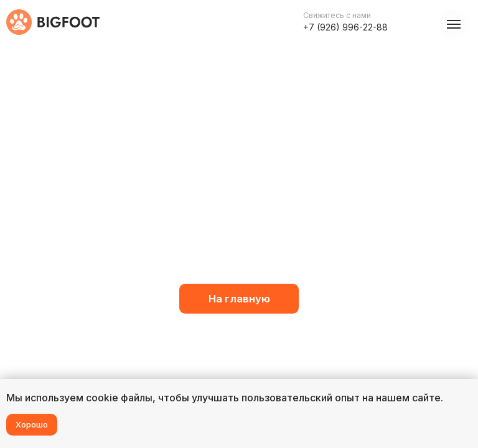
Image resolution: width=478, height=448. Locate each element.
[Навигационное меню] (454, 24)
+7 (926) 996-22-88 (345, 27)
